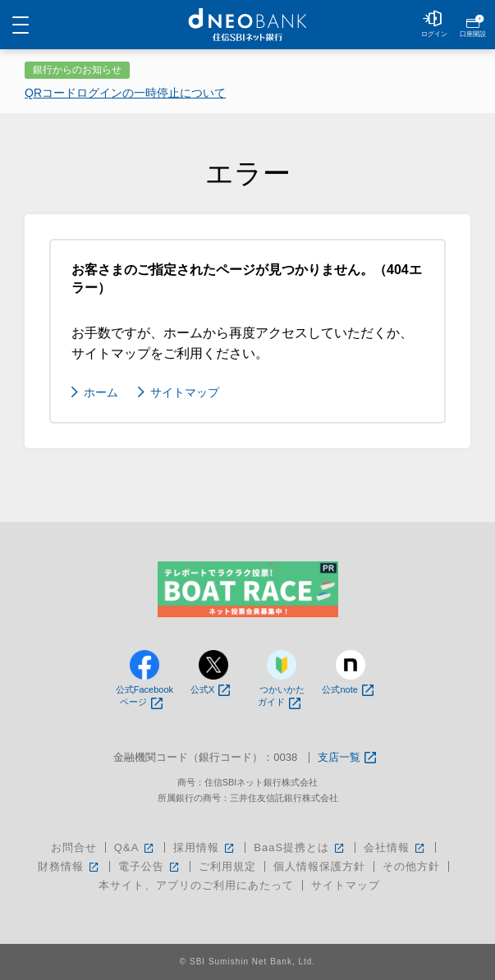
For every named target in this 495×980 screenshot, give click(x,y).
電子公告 (150, 866)
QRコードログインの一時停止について (125, 93)
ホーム (101, 392)
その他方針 (411, 866)
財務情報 (69, 866)
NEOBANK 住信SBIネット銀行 (247, 25)
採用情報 (205, 847)
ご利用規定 (227, 866)
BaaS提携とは (300, 847)
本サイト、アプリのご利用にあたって (196, 885)
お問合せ (74, 847)
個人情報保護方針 (319, 866)
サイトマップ (185, 392)
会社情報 (395, 847)
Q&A (135, 847)
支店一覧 (347, 758)
